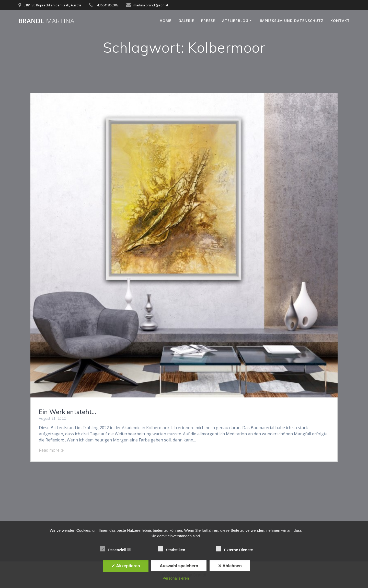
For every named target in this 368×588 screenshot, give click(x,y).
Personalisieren (176, 578)
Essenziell (115, 549)
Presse (208, 21)
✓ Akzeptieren (126, 566)
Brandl (46, 21)
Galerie (186, 21)
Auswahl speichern (179, 566)
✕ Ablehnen (230, 566)
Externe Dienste (237, 549)
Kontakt (340, 21)
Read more (49, 450)
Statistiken (174, 549)
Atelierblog (235, 21)
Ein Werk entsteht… (67, 412)
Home (166, 21)
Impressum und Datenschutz (292, 21)
